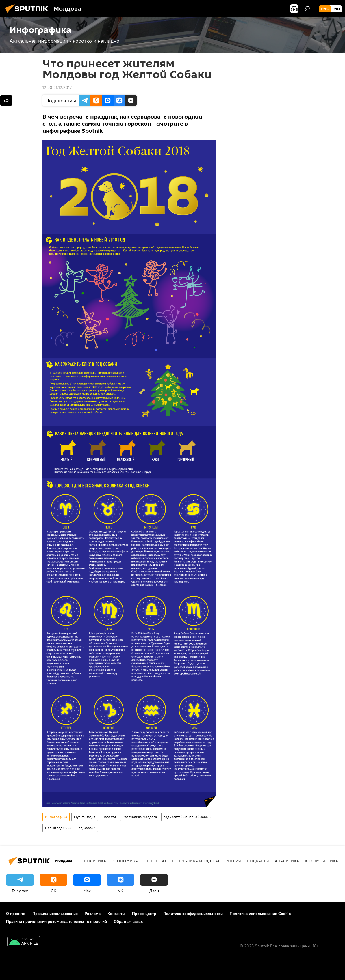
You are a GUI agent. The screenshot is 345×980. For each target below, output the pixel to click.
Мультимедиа (85, 817)
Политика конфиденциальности (193, 914)
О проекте (16, 914)
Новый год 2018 (58, 828)
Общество (155, 861)
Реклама (93, 914)
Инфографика (56, 817)
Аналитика (287, 861)
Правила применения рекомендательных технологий (56, 921)
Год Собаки (86, 828)
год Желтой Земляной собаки (188, 817)
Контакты (116, 914)
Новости (109, 817)
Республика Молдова (140, 817)
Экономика (125, 861)
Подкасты (258, 861)
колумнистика (321, 861)
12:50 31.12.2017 (57, 87)
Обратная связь (128, 921)
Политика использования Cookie (260, 914)
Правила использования (55, 914)
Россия (233, 861)
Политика (95, 861)
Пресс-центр (144, 914)
